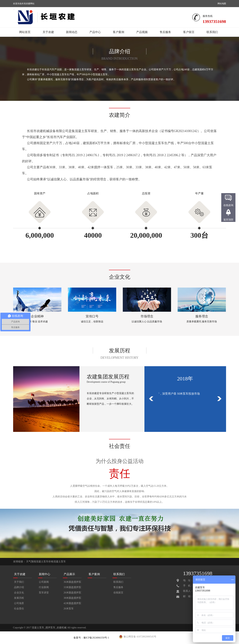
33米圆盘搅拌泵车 (73, 587)
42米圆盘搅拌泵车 (73, 603)
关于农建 (48, 32)
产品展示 (69, 574)
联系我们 (212, 32)
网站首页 (25, 32)
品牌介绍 (19, 587)
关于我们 (19, 582)
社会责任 (19, 609)
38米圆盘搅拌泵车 (73, 598)
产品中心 (95, 32)
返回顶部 (228, 220)
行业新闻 (44, 587)
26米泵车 (69, 609)
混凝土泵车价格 (45, 562)
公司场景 (19, 603)
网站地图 (222, 4)
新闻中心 (45, 574)
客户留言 (189, 32)
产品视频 (142, 32)
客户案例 (119, 32)
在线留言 (118, 593)
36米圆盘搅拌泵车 (73, 582)
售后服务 (165, 32)
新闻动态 (72, 32)
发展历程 (19, 598)
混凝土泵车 (60, 562)
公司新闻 (44, 582)
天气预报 (31, 562)
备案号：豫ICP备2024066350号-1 (91, 638)
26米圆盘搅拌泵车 (73, 593)
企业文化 (19, 593)
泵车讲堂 (44, 593)
